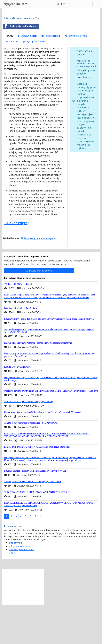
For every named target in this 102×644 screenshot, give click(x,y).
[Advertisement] (51, 32)
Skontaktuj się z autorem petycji (39, 278)
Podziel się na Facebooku (20, 66)
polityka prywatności (34, 81)
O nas (12, 592)
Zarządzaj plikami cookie (21, 589)
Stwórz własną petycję (39, 310)
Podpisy (51, 75)
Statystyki (12, 81)
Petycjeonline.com (15, 4)
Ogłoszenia (27, 75)
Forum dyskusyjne (76, 75)
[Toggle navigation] (96, 4)
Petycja (9, 75)
